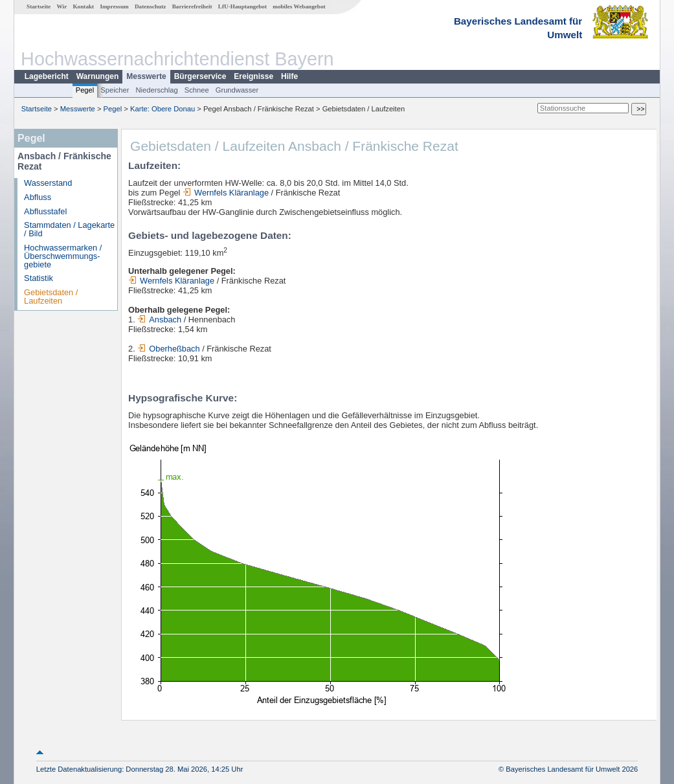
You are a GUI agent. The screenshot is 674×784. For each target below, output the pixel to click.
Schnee (197, 90)
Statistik (39, 278)
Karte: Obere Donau (163, 109)
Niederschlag (156, 90)
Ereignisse (253, 76)
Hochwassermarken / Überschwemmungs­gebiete (63, 256)
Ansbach (159, 319)
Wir (62, 6)
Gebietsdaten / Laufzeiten (51, 297)
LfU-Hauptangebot (242, 6)
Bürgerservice (200, 76)
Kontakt (83, 6)
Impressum (114, 6)
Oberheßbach (168, 349)
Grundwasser (237, 90)
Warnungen (98, 76)
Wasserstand (48, 183)
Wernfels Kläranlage (226, 193)
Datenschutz (151, 6)
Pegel (85, 90)
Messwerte (146, 76)
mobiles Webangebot (299, 6)
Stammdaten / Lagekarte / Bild (69, 229)
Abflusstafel (45, 211)
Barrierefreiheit (192, 6)
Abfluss (38, 197)
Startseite (39, 6)
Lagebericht (47, 76)
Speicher (115, 90)
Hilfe (289, 76)
